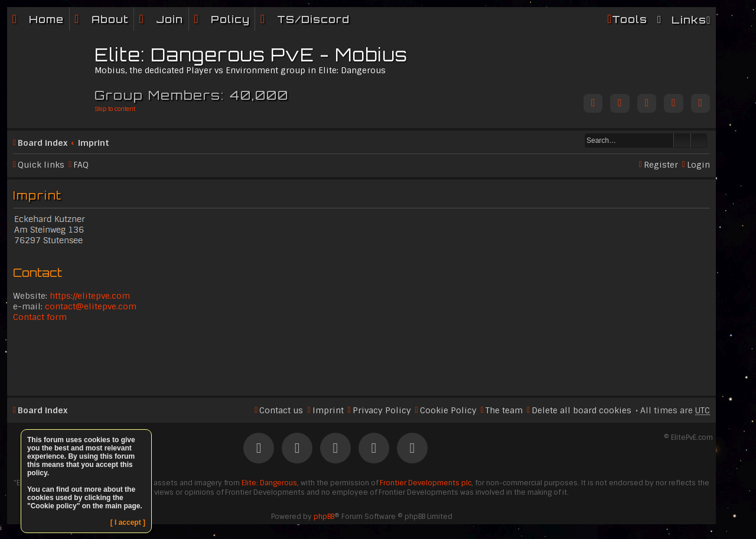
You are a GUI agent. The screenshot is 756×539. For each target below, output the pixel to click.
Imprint (94, 143)
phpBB (324, 517)
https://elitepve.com (90, 296)
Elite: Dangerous (269, 483)
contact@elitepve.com (91, 306)
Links (689, 20)
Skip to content (115, 109)
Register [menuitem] (661, 165)
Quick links (41, 165)
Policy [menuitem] (230, 19)
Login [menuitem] (698, 165)
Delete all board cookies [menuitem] (581, 410)
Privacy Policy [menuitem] (382, 410)
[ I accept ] (128, 522)
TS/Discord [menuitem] (313, 19)
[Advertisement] (361, 358)
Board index (43, 143)
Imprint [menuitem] (328, 410)
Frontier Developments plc (426, 483)
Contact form (40, 317)
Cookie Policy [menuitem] (448, 410)
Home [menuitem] (46, 19)
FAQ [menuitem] (81, 165)
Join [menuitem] (170, 19)
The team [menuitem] (504, 410)
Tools (630, 19)
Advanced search (699, 141)
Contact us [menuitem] (281, 410)
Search (682, 141)
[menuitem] (102, 19)
